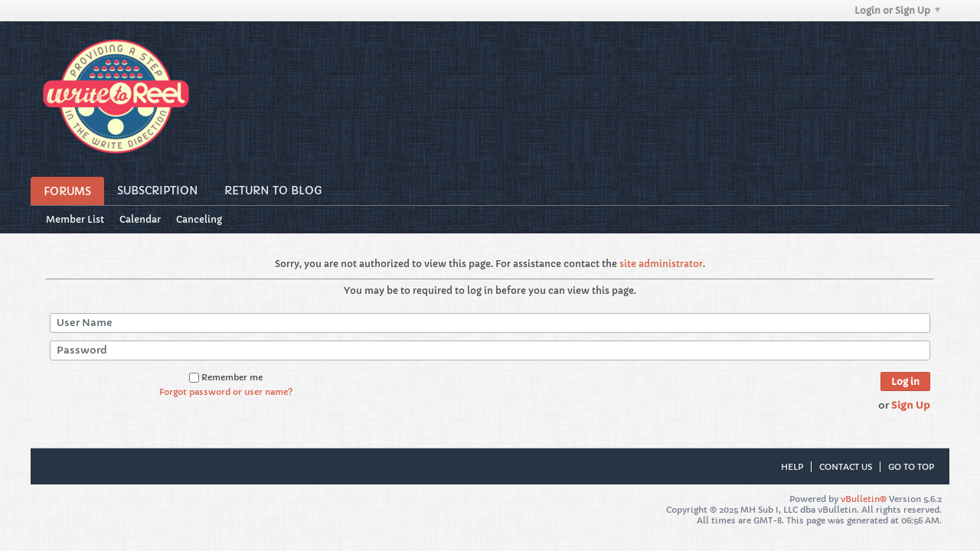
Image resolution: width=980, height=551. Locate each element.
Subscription (158, 191)
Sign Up (911, 405)
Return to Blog (273, 191)
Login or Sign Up (897, 10)
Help (792, 467)
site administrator (661, 264)
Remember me (226, 377)
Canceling (199, 219)
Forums (67, 191)
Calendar (140, 219)
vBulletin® (864, 499)
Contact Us (846, 467)
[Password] (490, 350)
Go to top (911, 467)
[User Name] (490, 323)
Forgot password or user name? (226, 392)
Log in (905, 381)
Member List (75, 219)
